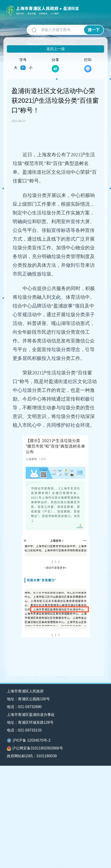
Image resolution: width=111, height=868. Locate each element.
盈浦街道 (71, 9)
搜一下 (94, 30)
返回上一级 (56, 49)
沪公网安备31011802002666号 (35, 748)
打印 (88, 65)
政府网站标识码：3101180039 (32, 756)
